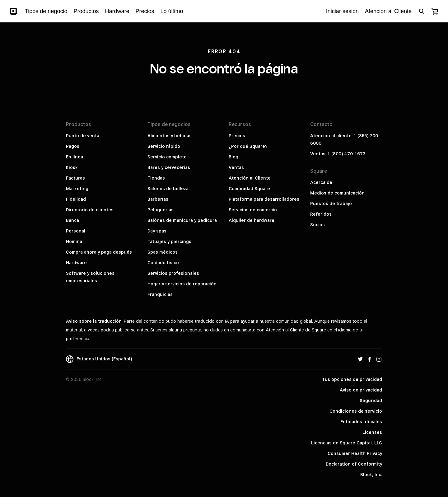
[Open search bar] (422, 11)
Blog (233, 157)
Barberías (158, 199)
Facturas (75, 178)
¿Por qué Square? (248, 146)
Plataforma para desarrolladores (264, 199)
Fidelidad (76, 199)
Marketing (77, 189)
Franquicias (160, 294)
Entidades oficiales (361, 422)
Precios (237, 136)
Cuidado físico (163, 263)
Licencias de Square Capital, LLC (347, 443)
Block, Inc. (371, 475)
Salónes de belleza (168, 189)
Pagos (73, 146)
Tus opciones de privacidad (352, 379)
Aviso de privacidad (361, 390)
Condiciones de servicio (356, 411)
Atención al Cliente (250, 178)
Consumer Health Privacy (355, 453)
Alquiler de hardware (252, 220)
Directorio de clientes (90, 210)
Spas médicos (163, 252)
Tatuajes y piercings (169, 241)
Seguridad (371, 401)
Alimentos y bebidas (170, 136)
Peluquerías (161, 210)
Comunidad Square (249, 189)
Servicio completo (167, 157)
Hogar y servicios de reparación (182, 284)
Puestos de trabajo (331, 204)
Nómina (74, 241)
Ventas (236, 167)
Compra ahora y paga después (99, 252)
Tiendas (156, 178)
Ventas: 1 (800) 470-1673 (338, 154)
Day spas (157, 231)
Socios (317, 225)
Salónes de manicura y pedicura (182, 220)
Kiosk (72, 167)
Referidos (321, 214)
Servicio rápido (164, 146)
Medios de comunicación (337, 193)
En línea (75, 157)
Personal (76, 231)
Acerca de (321, 182)
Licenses (372, 432)
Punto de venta (83, 136)
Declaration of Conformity (354, 464)
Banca (72, 220)
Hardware (76, 263)
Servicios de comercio (253, 210)
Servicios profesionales (173, 273)
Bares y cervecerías (169, 167)
